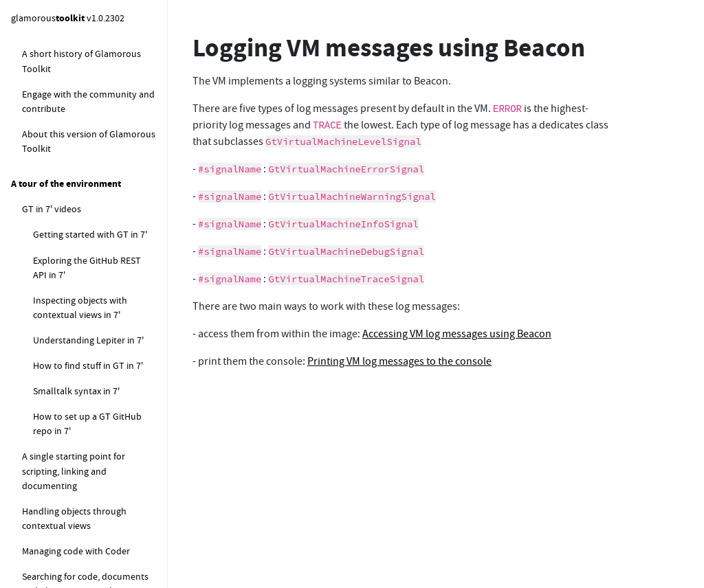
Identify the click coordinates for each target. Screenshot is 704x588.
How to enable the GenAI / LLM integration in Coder (87, 81)
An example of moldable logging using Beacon (83, 327)
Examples (42, 451)
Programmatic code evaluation (73, 392)
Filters (35, 541)
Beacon (37, 174)
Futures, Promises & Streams (81, 567)
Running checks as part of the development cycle (93, 483)
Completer (44, 425)
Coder (34, 359)
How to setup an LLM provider (95, 113)
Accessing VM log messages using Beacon (99, 247)
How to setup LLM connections (70, 41)
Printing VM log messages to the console (96, 287)
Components (38, 149)
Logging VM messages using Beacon (89, 206)
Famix (34, 516)
